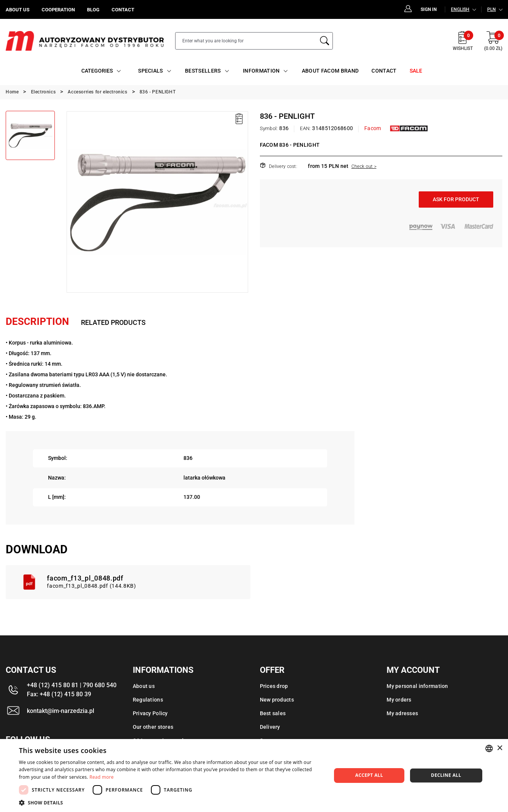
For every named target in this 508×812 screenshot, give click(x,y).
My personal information (417, 686)
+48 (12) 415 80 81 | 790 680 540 (72, 685)
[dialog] (254, 776)
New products (277, 700)
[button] (170, 803)
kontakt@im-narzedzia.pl (61, 711)
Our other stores (153, 727)
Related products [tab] (113, 322)
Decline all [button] (446, 775)
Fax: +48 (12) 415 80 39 (59, 694)
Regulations (148, 700)
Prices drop (274, 686)
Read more (102, 777)
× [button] (499, 748)
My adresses (402, 713)
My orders (399, 700)
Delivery (270, 727)
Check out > (364, 166)
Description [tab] (37, 321)
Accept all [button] (369, 775)
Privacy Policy (150, 713)
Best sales (273, 713)
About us (144, 686)
